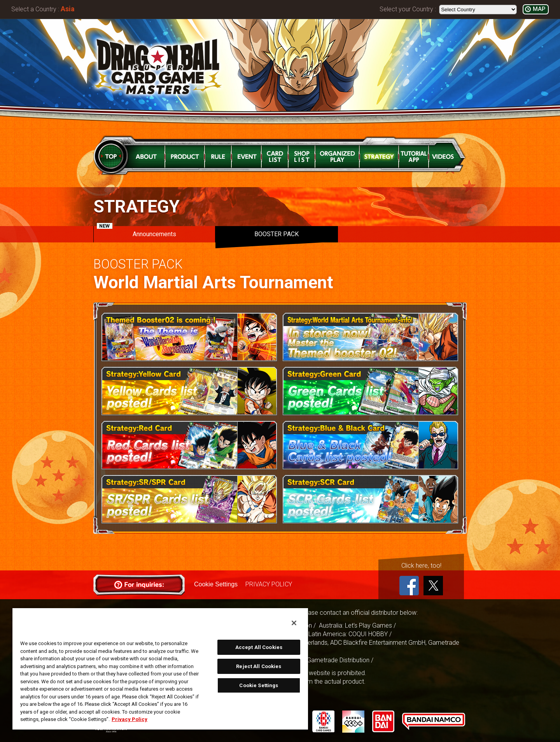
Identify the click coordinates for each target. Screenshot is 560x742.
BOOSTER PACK (276, 234)
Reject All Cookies (259, 666)
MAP (539, 9)
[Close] (294, 623)
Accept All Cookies (259, 647)
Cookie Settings (216, 584)
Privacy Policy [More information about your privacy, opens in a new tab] (129, 719)
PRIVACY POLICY (269, 584)
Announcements (136, 232)
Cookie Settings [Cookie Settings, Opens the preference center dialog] (259, 685)
